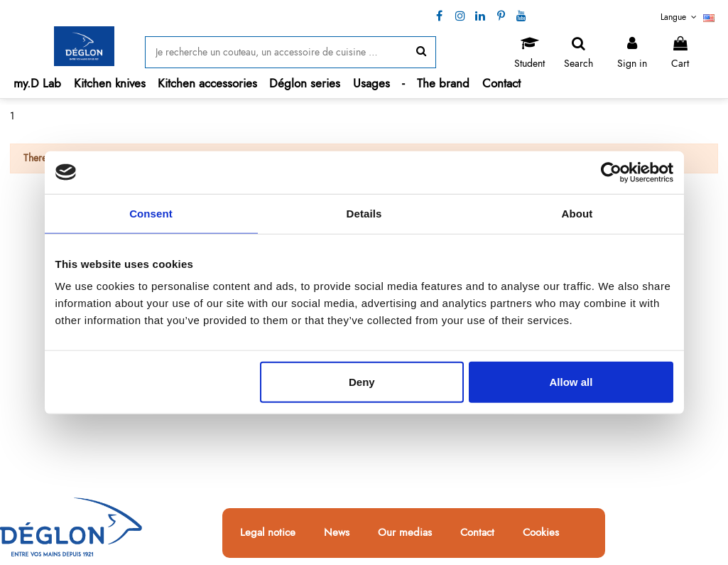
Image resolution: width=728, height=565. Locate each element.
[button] (110, 84)
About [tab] (577, 213)
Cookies (541, 533)
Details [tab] (364, 213)
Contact (477, 533)
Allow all (571, 382)
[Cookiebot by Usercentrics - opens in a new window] (611, 172)
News (337, 533)
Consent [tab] (151, 213)
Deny (362, 382)
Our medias (405, 533)
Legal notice (268, 533)
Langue (688, 17)
